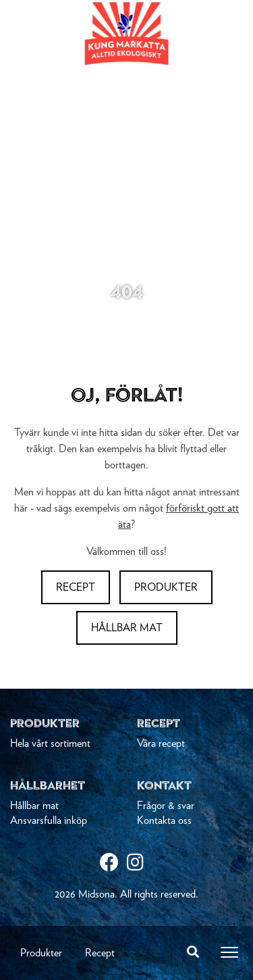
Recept (100, 953)
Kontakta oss (164, 820)
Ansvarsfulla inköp (49, 820)
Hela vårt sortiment (50, 743)
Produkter (41, 953)
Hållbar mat (127, 628)
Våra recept (161, 743)
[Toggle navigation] (229, 952)
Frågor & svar (166, 806)
